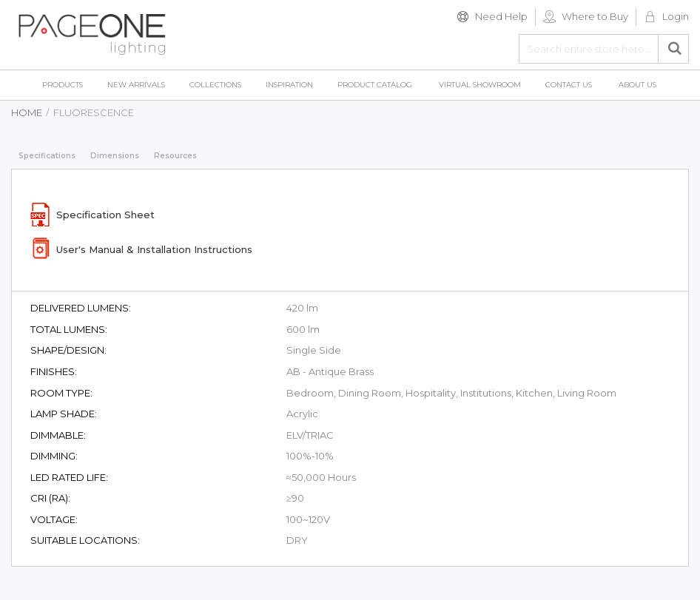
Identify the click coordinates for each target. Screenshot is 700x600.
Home (27, 112)
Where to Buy (595, 16)
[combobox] (604, 49)
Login (676, 16)
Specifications (47, 156)
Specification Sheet (105, 215)
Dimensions (115, 156)
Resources (175, 156)
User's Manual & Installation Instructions (154, 249)
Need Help (501, 16)
